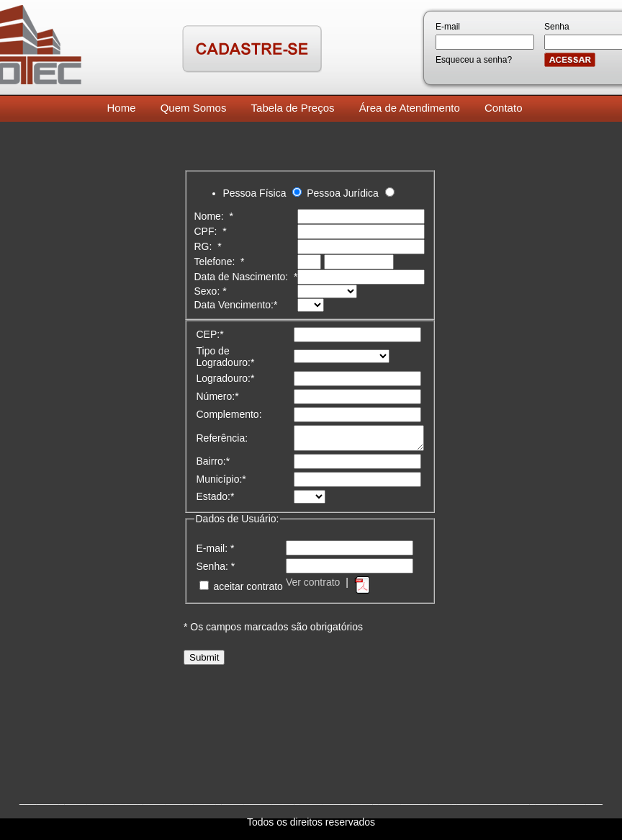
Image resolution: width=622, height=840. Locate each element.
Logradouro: (226, 378)
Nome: (214, 216)
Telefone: (220, 262)
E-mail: (216, 553)
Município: (221, 483)
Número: (218, 396)
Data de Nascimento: (246, 277)
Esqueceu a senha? (474, 60)
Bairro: (213, 465)
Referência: (222, 440)
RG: (208, 246)
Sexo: (211, 291)
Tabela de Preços (293, 108)
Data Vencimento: (236, 305)
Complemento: (229, 414)
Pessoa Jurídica (343, 193)
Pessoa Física (255, 193)
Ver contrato (313, 586)
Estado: (216, 501)
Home (122, 108)
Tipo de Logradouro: (226, 357)
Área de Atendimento (410, 108)
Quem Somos (194, 108)
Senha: (216, 571)
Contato (504, 108)
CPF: (211, 231)
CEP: (210, 334)
